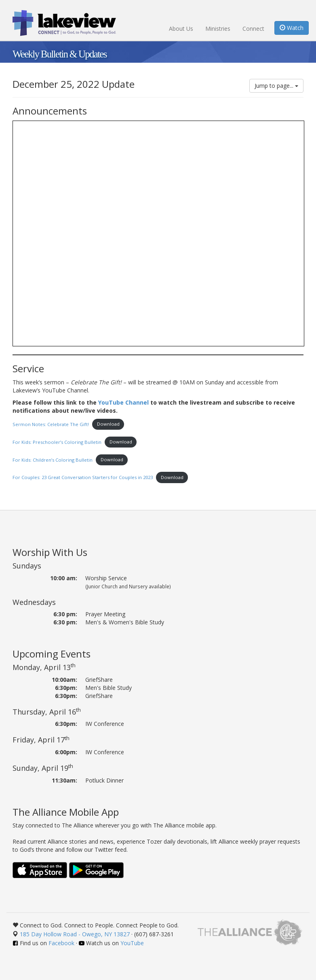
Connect (253, 29)
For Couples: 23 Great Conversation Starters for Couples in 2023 (83, 477)
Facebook (61, 943)
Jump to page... (276, 86)
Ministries (218, 29)
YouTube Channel (123, 402)
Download (108, 424)
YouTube (132, 943)
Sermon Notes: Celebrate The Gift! (51, 424)
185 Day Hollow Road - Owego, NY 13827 (75, 934)
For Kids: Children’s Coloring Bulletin (53, 459)
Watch (292, 28)
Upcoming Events (52, 654)
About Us (181, 29)
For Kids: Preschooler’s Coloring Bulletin (57, 442)
